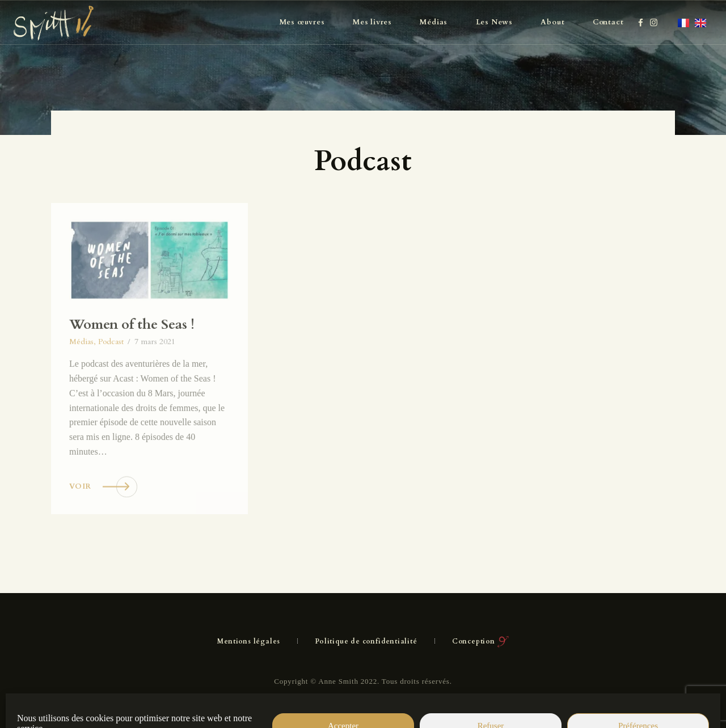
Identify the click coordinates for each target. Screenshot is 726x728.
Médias (81, 371)
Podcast (111, 371)
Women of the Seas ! (132, 354)
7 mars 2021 (155, 371)
